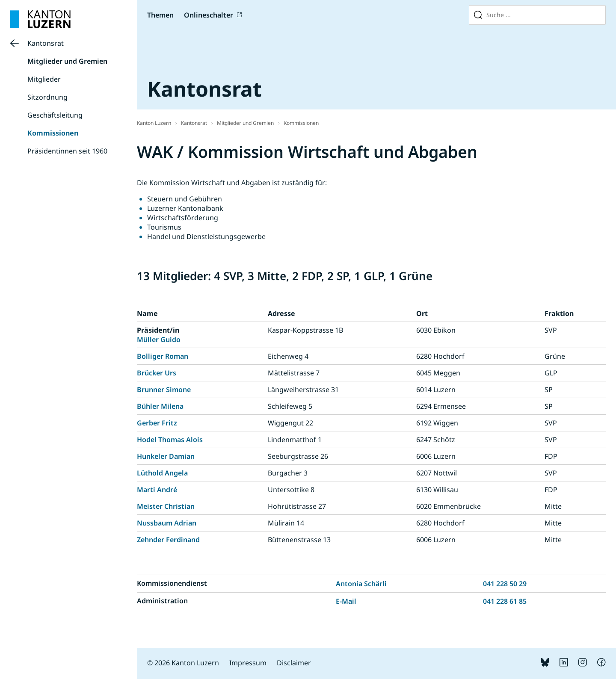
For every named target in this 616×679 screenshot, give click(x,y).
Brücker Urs (157, 373)
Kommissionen (53, 133)
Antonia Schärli (361, 584)
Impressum (248, 663)
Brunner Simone (164, 390)
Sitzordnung (47, 97)
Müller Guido (159, 339)
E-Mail (346, 601)
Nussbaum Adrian (167, 523)
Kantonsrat (46, 43)
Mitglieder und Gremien (67, 61)
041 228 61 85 (505, 601)
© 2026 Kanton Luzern (183, 663)
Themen (160, 15)
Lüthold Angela (162, 473)
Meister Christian (166, 506)
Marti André (157, 490)
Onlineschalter (209, 15)
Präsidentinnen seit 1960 (67, 151)
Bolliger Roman (163, 356)
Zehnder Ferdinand (168, 540)
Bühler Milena (160, 406)
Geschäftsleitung (55, 115)
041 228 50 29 (505, 584)
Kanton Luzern (154, 123)
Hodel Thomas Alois (170, 440)
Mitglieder (44, 79)
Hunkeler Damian (166, 456)
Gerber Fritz (157, 423)
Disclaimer (294, 663)
